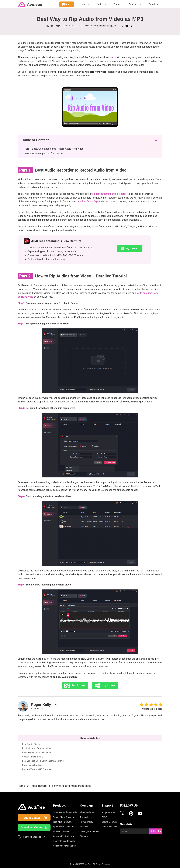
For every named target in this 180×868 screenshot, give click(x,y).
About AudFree (87, 812)
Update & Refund (109, 822)
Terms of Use (86, 817)
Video (100, 4)
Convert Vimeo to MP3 (33, 757)
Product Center (30, 818)
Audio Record (39, 786)
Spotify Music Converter (64, 817)
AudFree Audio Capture (90, 201)
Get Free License (109, 827)
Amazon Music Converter (65, 836)
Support (117, 4)
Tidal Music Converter (63, 822)
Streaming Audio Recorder (65, 812)
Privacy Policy (86, 822)
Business (84, 827)
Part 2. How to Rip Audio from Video (44, 154)
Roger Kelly (55, 26)
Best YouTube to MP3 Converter (37, 769)
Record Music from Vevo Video (37, 753)
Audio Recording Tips (106, 26)
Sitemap (84, 836)
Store (68, 4)
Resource (134, 4)
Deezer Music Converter (64, 841)
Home (21, 786)
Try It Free (131, 248)
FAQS (104, 817)
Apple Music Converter (64, 827)
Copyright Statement (90, 831)
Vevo (113, 57)
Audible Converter (61, 831)
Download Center (32, 827)
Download (154, 4)
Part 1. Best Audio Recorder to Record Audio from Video (54, 149)
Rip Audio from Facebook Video (37, 748)
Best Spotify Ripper (31, 744)
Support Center (109, 812)
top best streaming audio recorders (110, 194)
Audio (84, 4)
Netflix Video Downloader (65, 846)
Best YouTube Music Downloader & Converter (43, 761)
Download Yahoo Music (33, 765)
